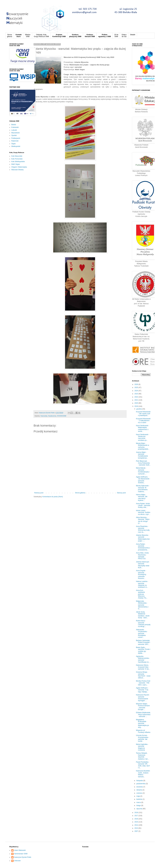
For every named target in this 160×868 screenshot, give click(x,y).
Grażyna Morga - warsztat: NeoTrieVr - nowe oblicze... (143, 675)
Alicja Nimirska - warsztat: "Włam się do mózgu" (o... (143, 520)
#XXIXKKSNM (62, 416)
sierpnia (139, 790)
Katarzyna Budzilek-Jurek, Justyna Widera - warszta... (143, 774)
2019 (137, 406)
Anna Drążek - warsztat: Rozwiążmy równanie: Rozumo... (141, 574)
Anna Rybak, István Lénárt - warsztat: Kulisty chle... (143, 506)
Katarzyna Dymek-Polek (23, 857)
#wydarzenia (52, 416)
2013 (137, 828)
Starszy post (121, 493)
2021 (137, 400)
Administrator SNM (21, 854)
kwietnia (140, 799)
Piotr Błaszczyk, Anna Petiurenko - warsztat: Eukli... (143, 463)
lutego (139, 805)
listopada (140, 781)
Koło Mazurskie (17, 156)
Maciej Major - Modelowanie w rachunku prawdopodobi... (143, 446)
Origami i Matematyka (19, 167)
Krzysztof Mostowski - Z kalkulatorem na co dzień (143, 421)
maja (138, 796)
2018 (137, 813)
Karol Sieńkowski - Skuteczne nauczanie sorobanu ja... (143, 437)
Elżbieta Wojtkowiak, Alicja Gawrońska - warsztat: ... (143, 715)
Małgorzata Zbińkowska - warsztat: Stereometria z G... (142, 605)
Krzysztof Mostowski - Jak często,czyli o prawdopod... (143, 414)
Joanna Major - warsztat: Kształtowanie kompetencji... (142, 455)
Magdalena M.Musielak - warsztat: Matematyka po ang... (142, 724)
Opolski (14, 135)
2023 (137, 394)
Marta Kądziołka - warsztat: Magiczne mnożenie (142, 747)
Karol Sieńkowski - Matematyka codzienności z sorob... (143, 428)
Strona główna (80, 493)
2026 (137, 384)
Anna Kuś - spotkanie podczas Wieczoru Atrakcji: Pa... (142, 594)
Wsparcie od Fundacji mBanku (143, 731)
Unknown (17, 861)
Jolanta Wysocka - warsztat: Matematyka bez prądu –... (143, 538)
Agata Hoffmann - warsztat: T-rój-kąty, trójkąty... (142, 690)
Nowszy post (39, 493)
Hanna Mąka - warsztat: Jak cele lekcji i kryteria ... (142, 498)
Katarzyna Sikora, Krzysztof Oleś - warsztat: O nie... (143, 667)
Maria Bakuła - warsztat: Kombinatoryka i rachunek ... (143, 471)
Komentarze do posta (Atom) (53, 497)
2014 (137, 825)
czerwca (140, 793)
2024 (137, 391)
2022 (137, 397)
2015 (137, 822)
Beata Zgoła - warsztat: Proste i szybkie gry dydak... (143, 650)
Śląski (13, 144)
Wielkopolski (16, 146)
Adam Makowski (20, 850)
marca (139, 802)
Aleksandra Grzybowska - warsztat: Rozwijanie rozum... (142, 634)
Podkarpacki (16, 138)
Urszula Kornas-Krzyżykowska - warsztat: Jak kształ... (143, 738)
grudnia (139, 409)
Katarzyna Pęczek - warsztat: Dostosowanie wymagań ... (143, 698)
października (141, 784)
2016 (137, 819)
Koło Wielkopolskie (18, 162)
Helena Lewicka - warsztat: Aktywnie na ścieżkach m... (142, 584)
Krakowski (15, 127)
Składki (133, 35)
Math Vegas (16, 164)
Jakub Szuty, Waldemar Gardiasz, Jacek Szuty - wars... (143, 615)
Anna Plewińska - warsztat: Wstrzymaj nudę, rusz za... (143, 529)
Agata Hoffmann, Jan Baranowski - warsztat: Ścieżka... (143, 480)
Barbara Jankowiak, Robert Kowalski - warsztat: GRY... (143, 642)
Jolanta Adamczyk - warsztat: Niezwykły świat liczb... (143, 565)
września (140, 787)
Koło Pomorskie (17, 159)
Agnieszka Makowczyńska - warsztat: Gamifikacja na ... (143, 659)
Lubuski (14, 130)
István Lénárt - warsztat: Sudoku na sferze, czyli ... (143, 512)
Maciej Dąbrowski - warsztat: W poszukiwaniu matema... (143, 489)
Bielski (14, 125)
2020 (137, 403)
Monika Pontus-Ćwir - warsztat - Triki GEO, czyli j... (143, 683)
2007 (137, 831)
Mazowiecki (15, 133)
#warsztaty (44, 416)
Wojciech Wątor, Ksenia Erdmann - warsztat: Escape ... (143, 707)
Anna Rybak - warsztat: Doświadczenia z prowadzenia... (143, 547)
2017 (137, 816)
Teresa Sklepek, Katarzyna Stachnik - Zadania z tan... (143, 756)
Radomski (15, 141)
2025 (137, 387)
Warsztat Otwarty (17, 170)
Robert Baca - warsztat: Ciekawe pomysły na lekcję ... (143, 624)
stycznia (140, 809)
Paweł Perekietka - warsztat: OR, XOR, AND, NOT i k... (143, 765)
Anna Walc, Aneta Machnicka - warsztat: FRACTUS (142, 556)
